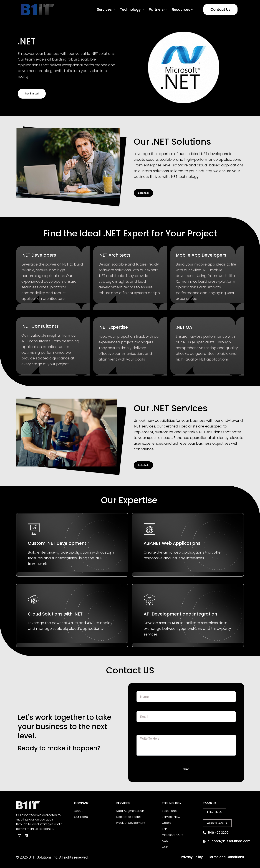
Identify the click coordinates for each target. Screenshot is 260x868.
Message (143, 733)
